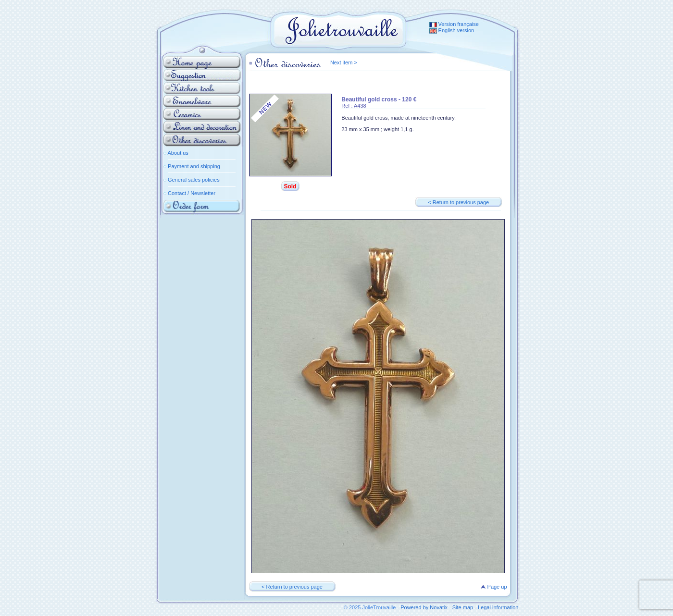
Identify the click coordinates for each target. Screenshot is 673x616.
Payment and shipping (194, 166)
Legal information (498, 607)
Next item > (344, 62)
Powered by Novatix (424, 607)
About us (178, 153)
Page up (494, 587)
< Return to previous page (458, 202)
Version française (454, 24)
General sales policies (194, 180)
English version (452, 30)
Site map (463, 607)
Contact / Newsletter (192, 193)
